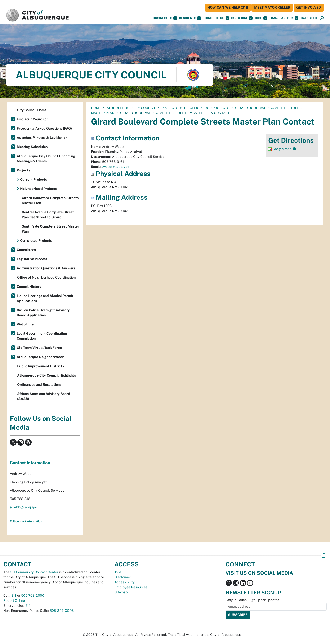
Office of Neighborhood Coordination (46, 277)
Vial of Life (25, 324)
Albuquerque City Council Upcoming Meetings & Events (46, 159)
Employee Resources (131, 587)
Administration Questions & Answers (46, 268)
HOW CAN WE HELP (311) (228, 7)
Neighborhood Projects (207, 108)
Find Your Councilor (32, 119)
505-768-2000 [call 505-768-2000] (33, 596)
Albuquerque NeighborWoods (41, 357)
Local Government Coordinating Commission (42, 336)
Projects (170, 108)
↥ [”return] (324, 555)
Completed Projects (36, 241)
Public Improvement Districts (41, 366)
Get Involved (309, 7)
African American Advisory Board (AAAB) (44, 396)
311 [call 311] (14, 596)
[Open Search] (322, 18)
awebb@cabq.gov (115, 167)
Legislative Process (32, 259)
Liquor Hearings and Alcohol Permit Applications (45, 298)
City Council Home (32, 110)
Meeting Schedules (32, 147)
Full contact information (26, 521)
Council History (29, 287)
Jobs (261, 18)
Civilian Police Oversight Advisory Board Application (43, 313)
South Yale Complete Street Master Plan (50, 229)
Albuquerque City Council (131, 108)
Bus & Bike (242, 18)
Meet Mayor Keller (272, 7)
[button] (309, 18)
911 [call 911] (28, 606)
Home (96, 108)
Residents (190, 18)
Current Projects (34, 179)
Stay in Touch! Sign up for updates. (253, 600)
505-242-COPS (62, 611)
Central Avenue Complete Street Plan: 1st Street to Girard (48, 215)
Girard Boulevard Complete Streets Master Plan (50, 200)
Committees (26, 250)
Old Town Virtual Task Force (39, 348)
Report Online (14, 601)
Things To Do (216, 18)
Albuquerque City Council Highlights (46, 375)
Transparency (284, 18)
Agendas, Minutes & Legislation (42, 138)
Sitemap (121, 592)
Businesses (165, 18)
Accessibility (125, 582)
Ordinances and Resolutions (39, 385)
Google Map (282, 149)
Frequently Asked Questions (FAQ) (44, 128)
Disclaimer (123, 577)
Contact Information (30, 463)
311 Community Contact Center (34, 572)
